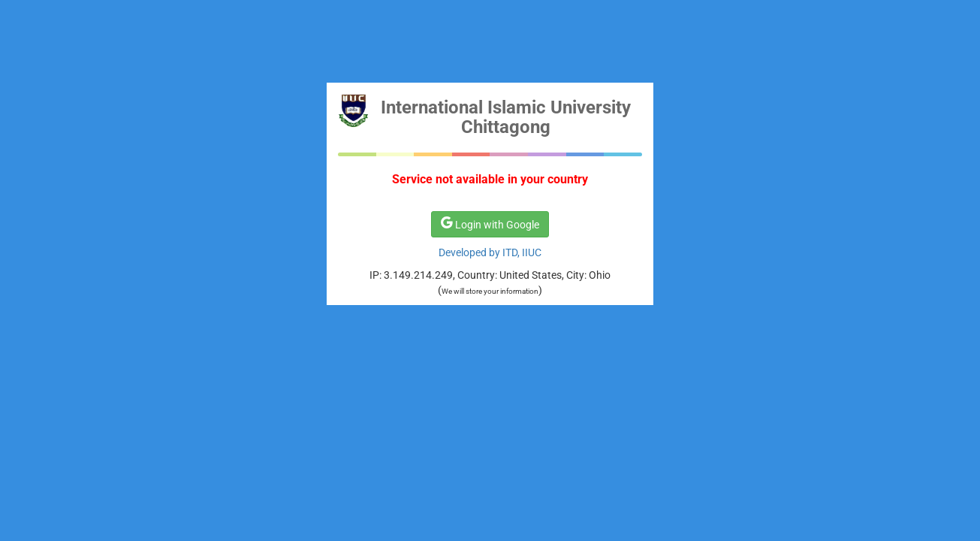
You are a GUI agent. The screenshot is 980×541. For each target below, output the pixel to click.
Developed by (470, 252)
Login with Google (490, 224)
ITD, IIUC (522, 252)
